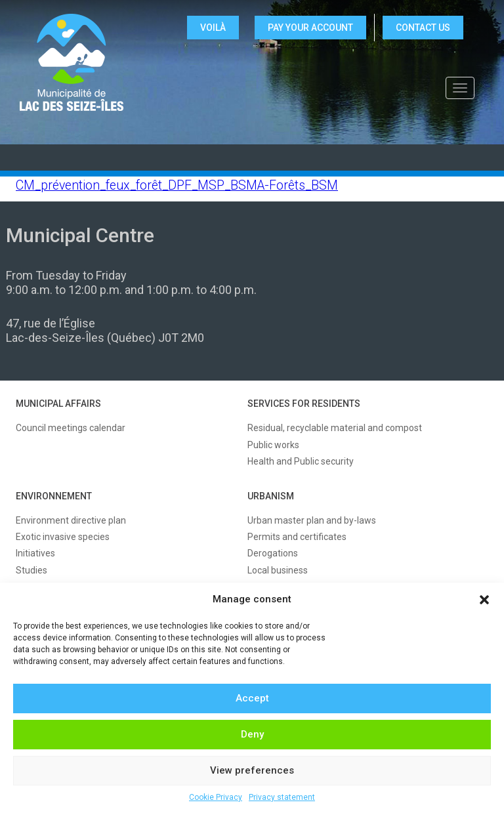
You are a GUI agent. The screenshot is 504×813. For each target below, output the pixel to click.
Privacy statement (282, 797)
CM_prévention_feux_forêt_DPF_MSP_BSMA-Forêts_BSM (177, 185)
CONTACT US (423, 28)
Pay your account (310, 28)
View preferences (252, 770)
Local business (278, 570)
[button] (484, 600)
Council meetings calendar (71, 428)
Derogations (273, 553)
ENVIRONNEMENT (54, 496)
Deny (252, 734)
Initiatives (35, 553)
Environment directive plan (71, 520)
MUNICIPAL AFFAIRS (58, 404)
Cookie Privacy (216, 797)
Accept (252, 698)
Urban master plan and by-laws (312, 520)
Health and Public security (301, 461)
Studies (31, 570)
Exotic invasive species (63, 537)
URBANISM (271, 496)
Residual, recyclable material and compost (335, 428)
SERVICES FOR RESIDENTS (304, 404)
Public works (273, 445)
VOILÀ (213, 28)
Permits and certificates (297, 537)
